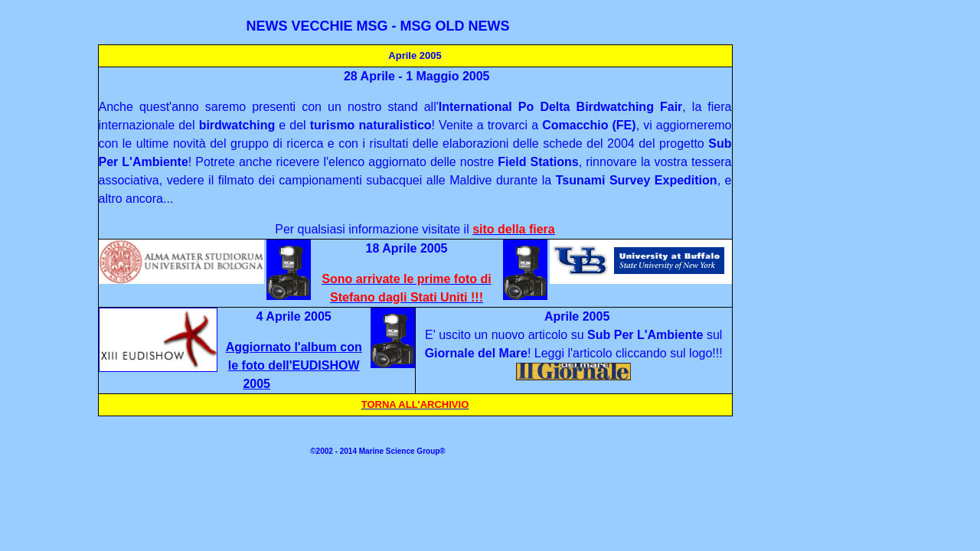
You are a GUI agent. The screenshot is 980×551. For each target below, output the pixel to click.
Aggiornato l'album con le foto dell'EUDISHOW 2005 (294, 365)
